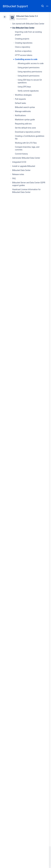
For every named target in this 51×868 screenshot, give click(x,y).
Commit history (21, 154)
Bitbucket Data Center (21, 170)
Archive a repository (23, 51)
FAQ (14, 178)
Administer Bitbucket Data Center (26, 158)
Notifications (20, 115)
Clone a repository (23, 47)
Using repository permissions (30, 72)
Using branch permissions (29, 76)
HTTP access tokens (24, 55)
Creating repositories (24, 43)
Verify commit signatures (28, 91)
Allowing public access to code (31, 63)
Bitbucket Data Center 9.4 (27, 16)
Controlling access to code (26, 59)
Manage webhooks (23, 111)
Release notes (18, 174)
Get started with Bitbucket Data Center (28, 24)
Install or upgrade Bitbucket (24, 166)
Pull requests (20, 99)
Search (43, 6)
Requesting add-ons (23, 124)
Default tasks (20, 103)
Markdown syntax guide (25, 120)
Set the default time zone (25, 128)
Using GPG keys (24, 87)
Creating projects (22, 39)
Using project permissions (29, 68)
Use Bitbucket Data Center (23, 28)
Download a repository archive (28, 132)
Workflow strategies (23, 95)
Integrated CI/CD (19, 162)
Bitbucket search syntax (25, 107)
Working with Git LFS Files (26, 143)
